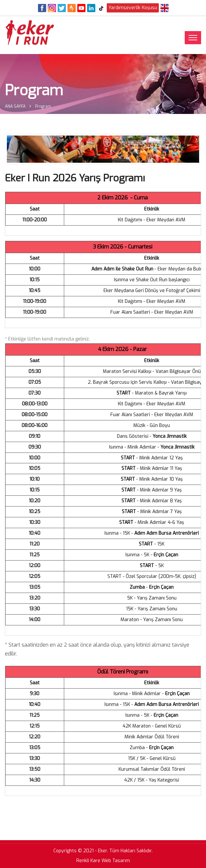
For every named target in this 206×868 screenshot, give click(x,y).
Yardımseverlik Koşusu (133, 8)
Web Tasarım (116, 861)
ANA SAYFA (15, 106)
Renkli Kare (88, 861)
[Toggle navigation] (193, 38)
